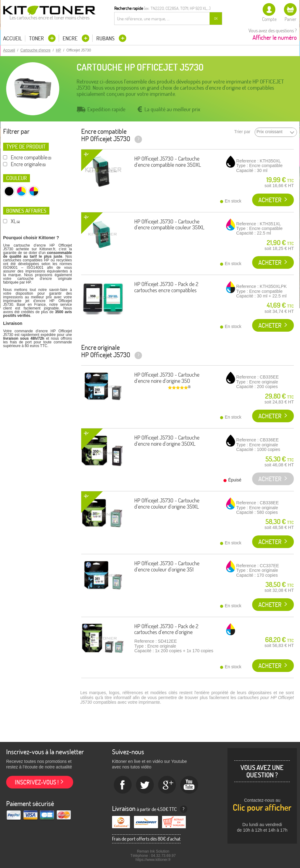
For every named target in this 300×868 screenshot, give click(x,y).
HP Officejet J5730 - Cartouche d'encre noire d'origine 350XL (167, 441)
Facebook (123, 785)
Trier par (242, 132)
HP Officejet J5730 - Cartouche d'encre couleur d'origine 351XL (167, 504)
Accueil (12, 39)
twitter (145, 785)
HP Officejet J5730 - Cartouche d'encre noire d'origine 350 (167, 378)
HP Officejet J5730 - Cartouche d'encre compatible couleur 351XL (169, 225)
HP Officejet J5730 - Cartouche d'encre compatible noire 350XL (168, 162)
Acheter (270, 200)
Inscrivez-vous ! (37, 782)
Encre (71, 38)
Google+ (167, 785)
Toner (37, 38)
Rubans (106, 38)
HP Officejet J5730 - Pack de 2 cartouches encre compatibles (166, 287)
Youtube (190, 785)
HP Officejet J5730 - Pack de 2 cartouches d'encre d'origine (166, 629)
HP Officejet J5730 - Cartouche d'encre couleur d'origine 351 (167, 566)
